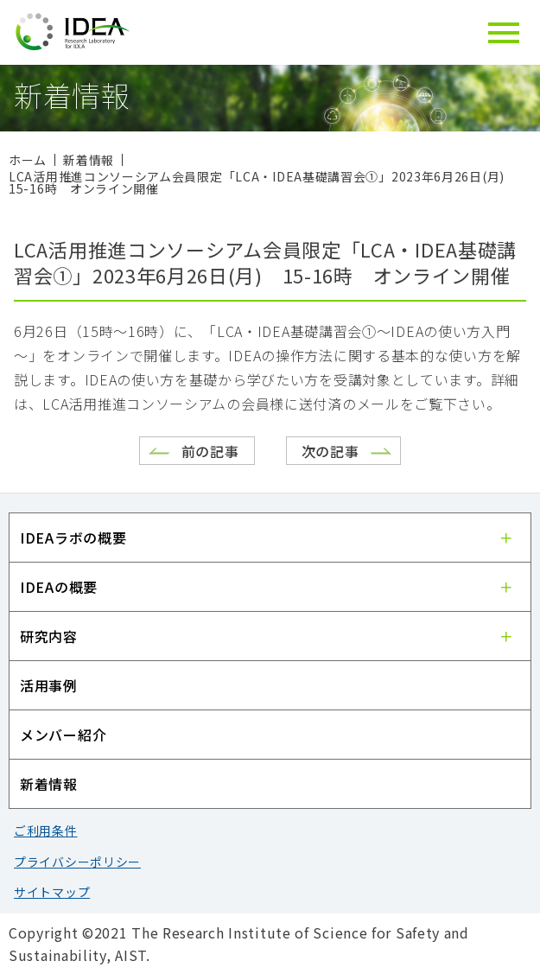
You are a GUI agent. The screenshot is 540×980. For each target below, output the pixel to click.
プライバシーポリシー (77, 862)
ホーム (28, 160)
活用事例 (49, 685)
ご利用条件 (46, 830)
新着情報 (49, 784)
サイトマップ (52, 892)
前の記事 (210, 451)
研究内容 (49, 636)
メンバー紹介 (63, 735)
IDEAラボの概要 (73, 538)
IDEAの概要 (59, 587)
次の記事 (330, 451)
